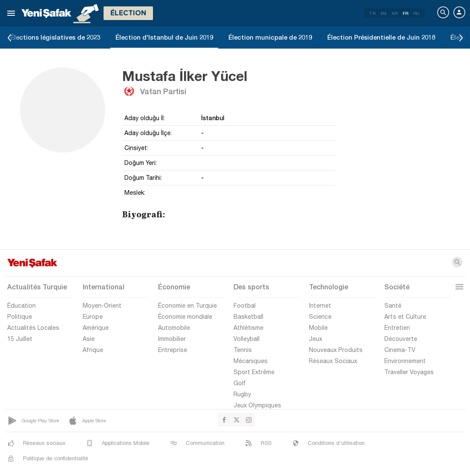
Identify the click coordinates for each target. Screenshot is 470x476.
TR (372, 13)
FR (405, 13)
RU (417, 13)
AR (395, 13)
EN (383, 13)
